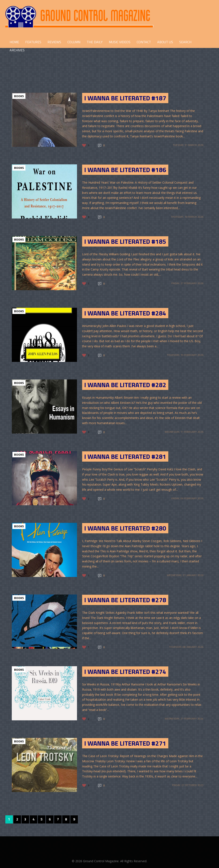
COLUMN (74, 42)
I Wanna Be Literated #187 (125, 98)
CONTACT (144, 42)
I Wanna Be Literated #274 (125, 672)
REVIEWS (54, 42)
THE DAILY (95, 42)
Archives (17, 50)
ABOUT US (165, 42)
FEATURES (33, 42)
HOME (14, 42)
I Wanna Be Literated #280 (125, 528)
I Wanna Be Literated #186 (125, 170)
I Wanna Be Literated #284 (125, 313)
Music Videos (120, 42)
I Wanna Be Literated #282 (125, 385)
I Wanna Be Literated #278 (125, 600)
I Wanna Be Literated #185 (125, 241)
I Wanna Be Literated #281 (125, 456)
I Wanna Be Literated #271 (125, 743)
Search (185, 42)
